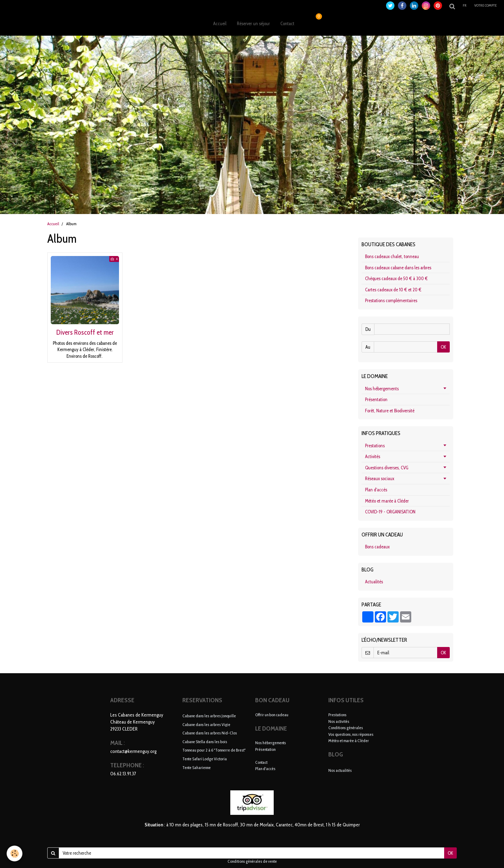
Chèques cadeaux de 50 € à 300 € (396, 278)
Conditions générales (346, 728)
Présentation (376, 399)
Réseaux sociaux (380, 478)
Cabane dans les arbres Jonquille (209, 716)
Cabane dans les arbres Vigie (206, 724)
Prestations (375, 446)
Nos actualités (340, 770)
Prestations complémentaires (391, 300)
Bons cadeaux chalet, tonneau (392, 256)
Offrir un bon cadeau (272, 715)
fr (465, 5)
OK (443, 347)
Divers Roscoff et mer (85, 332)
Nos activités (339, 721)
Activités (373, 456)
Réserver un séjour (253, 23)
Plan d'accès (376, 490)
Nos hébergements (382, 389)
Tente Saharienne (197, 767)
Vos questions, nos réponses (351, 734)
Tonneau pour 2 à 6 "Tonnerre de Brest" (214, 750)
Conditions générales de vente (252, 861)
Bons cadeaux (377, 547)
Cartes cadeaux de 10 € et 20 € (393, 290)
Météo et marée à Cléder (387, 501)
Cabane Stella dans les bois (205, 741)
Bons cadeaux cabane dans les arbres (398, 268)
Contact (287, 23)
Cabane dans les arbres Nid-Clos (210, 733)
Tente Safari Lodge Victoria (205, 759)
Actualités (374, 582)
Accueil (220, 23)
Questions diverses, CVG (387, 468)
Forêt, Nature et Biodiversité (390, 411)
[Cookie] (15, 853)
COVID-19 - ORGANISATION (390, 512)
